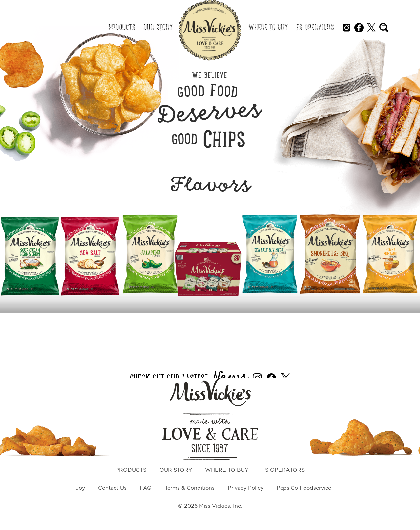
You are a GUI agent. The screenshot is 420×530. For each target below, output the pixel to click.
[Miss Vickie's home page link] (210, 30)
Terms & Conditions (190, 488)
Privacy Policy (246, 488)
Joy (80, 488)
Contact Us (112, 488)
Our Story (158, 27)
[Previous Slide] (8, 262)
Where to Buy (268, 27)
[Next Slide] (412, 262)
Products (121, 27)
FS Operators (315, 27)
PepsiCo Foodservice (304, 488)
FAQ (146, 488)
